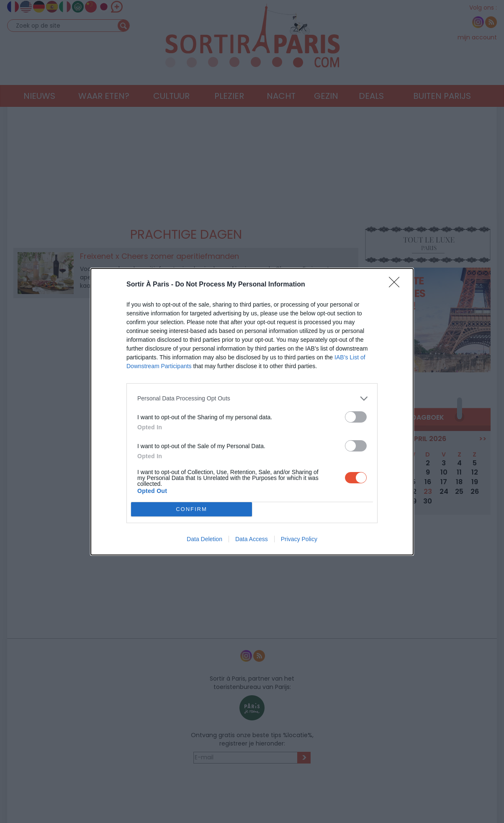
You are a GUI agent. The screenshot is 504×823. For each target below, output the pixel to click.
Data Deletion (204, 539)
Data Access (252, 539)
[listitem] (252, 399)
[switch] (356, 417)
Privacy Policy (299, 539)
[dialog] (252, 412)
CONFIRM (192, 509)
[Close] (397, 285)
